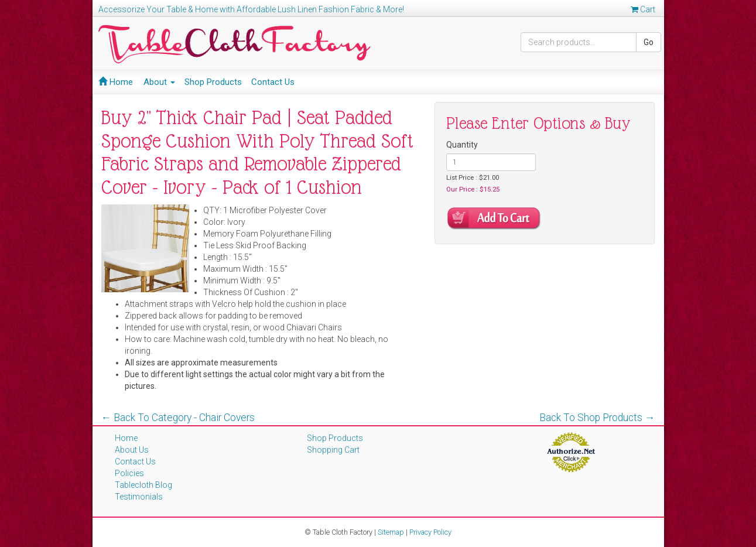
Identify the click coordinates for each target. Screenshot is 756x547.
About (159, 82)
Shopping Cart (333, 450)
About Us (132, 450)
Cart (643, 9)
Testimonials (139, 497)
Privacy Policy (430, 532)
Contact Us (273, 82)
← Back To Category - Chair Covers (178, 418)
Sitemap (391, 532)
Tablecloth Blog (143, 485)
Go (649, 42)
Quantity (462, 145)
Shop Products (213, 82)
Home (116, 82)
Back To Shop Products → (597, 418)
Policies (129, 473)
